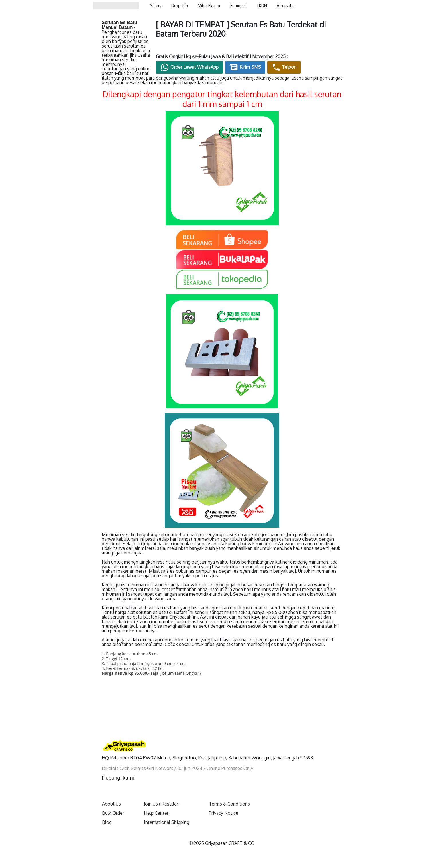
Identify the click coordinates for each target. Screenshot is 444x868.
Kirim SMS (284, 70)
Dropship (180, 6)
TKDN (262, 6)
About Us (111, 794)
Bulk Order (113, 804)
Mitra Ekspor (209, 6)
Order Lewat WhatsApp (228, 70)
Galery (156, 6)
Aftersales (286, 6)
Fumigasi (238, 6)
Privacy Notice (224, 804)
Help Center (156, 804)
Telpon (323, 70)
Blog (107, 813)
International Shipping (167, 813)
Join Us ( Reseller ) (162, 794)
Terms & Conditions (229, 794)
